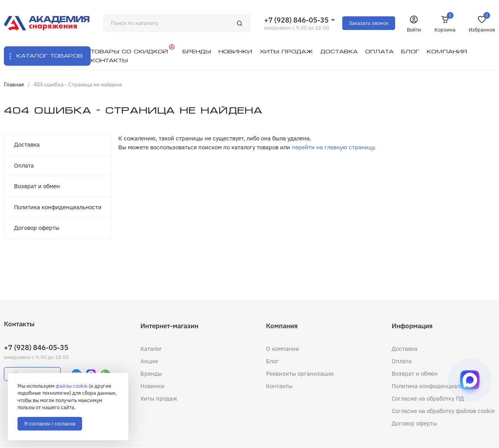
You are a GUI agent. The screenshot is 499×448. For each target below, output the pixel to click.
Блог (272, 361)
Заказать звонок (369, 23)
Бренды (151, 374)
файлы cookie (72, 386)
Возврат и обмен (37, 186)
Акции (149, 361)
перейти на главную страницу (333, 147)
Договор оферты (37, 228)
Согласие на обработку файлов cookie (443, 411)
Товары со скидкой (129, 52)
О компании (283, 349)
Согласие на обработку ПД (428, 398)
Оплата (24, 165)
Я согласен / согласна (50, 424)
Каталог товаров (50, 56)
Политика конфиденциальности (58, 207)
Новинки (152, 386)
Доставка (27, 144)
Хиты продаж (159, 398)
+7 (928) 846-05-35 (296, 20)
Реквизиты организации (300, 374)
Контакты (279, 386)
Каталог (151, 349)
